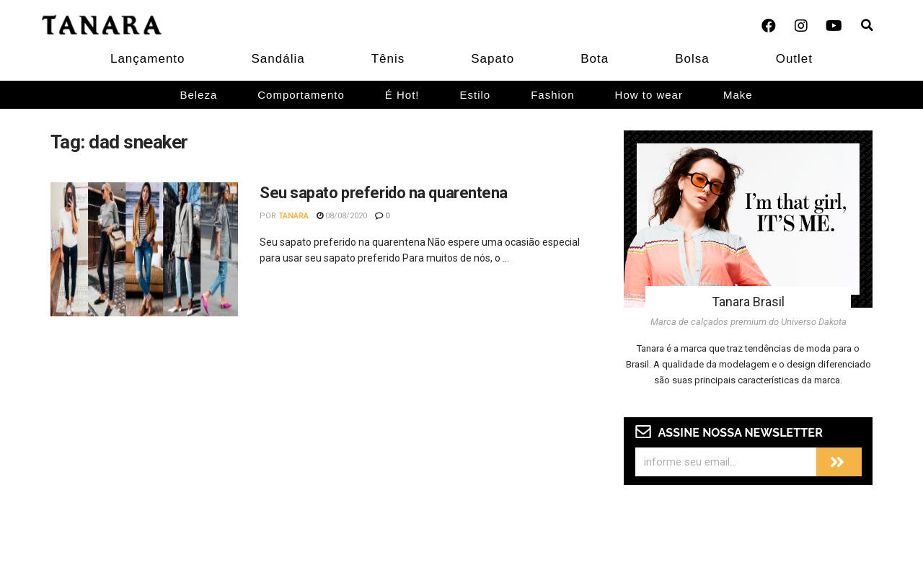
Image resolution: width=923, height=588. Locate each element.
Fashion (552, 95)
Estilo (476, 95)
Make (738, 95)
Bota (595, 59)
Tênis (388, 59)
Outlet (794, 59)
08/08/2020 (342, 216)
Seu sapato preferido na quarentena (384, 193)
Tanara (293, 216)
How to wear (649, 95)
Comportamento (301, 95)
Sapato (493, 59)
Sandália (278, 59)
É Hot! (402, 95)
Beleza (198, 95)
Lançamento (148, 59)
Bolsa (692, 59)
